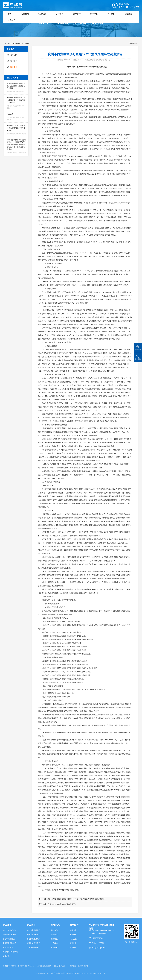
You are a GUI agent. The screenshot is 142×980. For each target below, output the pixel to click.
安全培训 (31, 925)
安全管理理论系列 (34, 935)
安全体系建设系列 (34, 939)
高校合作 (54, 930)
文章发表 (54, 939)
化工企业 (73, 939)
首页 (9, 43)
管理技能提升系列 (34, 943)
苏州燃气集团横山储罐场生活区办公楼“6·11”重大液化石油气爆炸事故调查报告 (77, 899)
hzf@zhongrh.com (99, 948)
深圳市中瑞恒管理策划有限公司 (23, 966)
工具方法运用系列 (34, 947)
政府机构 (73, 947)
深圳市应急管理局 (44, 966)
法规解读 (54, 943)
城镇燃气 (73, 935)
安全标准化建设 (9, 939)
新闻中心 (16, 43)
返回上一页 (133, 43)
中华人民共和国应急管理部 (78, 966)
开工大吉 (16, 117)
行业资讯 (14, 61)
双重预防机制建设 (10, 943)
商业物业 (73, 943)
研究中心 (55, 925)
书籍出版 (54, 935)
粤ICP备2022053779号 (98, 973)
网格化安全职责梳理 (10, 952)
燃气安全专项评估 (10, 930)
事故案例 (25, 43)
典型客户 (74, 925)
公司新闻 (14, 55)
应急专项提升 (8, 947)
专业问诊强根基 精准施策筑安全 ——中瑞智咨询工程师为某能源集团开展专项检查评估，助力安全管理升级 (16, 146)
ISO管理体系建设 (9, 935)
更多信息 (6, 956)
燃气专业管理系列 (34, 930)
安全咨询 (7, 925)
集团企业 (73, 930)
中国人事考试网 (60, 966)
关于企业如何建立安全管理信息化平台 (62, 904)
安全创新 (54, 947)
